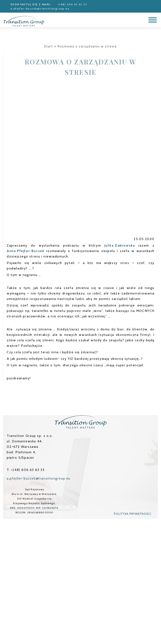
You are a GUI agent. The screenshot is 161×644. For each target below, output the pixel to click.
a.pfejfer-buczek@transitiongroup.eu (40, 9)
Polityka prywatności (132, 514)
